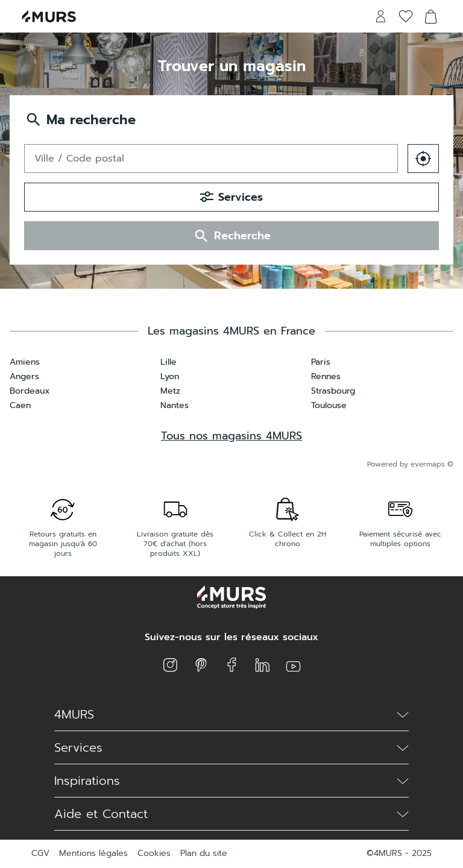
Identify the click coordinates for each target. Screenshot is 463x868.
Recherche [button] (231, 236)
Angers (24, 376)
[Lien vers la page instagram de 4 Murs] (170, 665)
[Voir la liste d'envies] (406, 17)
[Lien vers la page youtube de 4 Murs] (293, 665)
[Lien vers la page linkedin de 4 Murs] (263, 665)
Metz (170, 391)
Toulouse (329, 405)
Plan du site (204, 853)
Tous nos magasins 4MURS (231, 436)
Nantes (175, 405)
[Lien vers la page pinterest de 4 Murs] (201, 665)
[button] (423, 159)
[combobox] (211, 159)
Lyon (170, 376)
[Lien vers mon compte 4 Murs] (380, 17)
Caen (20, 405)
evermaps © (432, 464)
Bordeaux (30, 391)
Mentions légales (93, 853)
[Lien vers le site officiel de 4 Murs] (49, 16)
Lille (169, 362)
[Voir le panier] (431, 17)
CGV (40, 853)
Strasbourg (333, 391)
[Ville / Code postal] (211, 159)
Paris (321, 362)
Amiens (25, 362)
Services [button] (231, 197)
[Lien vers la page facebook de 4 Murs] (232, 665)
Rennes (326, 376)
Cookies (154, 853)
